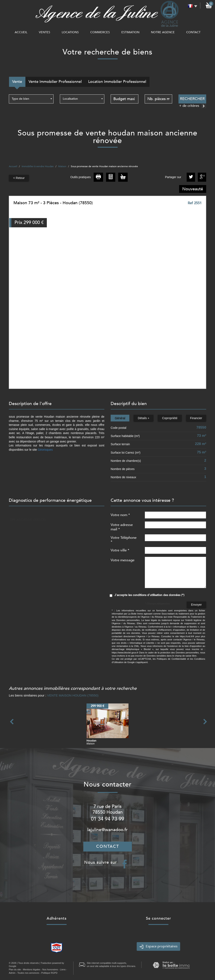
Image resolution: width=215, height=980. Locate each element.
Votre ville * (120, 550)
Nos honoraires (50, 969)
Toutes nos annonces (28, 973)
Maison (62, 166)
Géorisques (45, 450)
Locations (70, 32)
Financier (196, 418)
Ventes (45, 32)
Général (120, 418)
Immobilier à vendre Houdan (38, 166)
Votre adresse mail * (122, 527)
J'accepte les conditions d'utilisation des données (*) (149, 595)
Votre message (123, 560)
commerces (100, 32)
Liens (63, 969)
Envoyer (196, 605)
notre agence (163, 32)
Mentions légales (32, 969)
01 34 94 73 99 (107, 819)
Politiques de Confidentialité (171, 659)
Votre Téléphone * (124, 540)
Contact (193, 32)
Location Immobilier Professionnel (117, 82)
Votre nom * (120, 515)
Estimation (130, 32)
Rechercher (192, 99)
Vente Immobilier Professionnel (55, 82)
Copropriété (170, 418)
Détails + (144, 418)
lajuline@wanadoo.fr (107, 830)
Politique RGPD (49, 973)
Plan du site (15, 969)
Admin (12, 973)
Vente (17, 82)
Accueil (21, 32)
